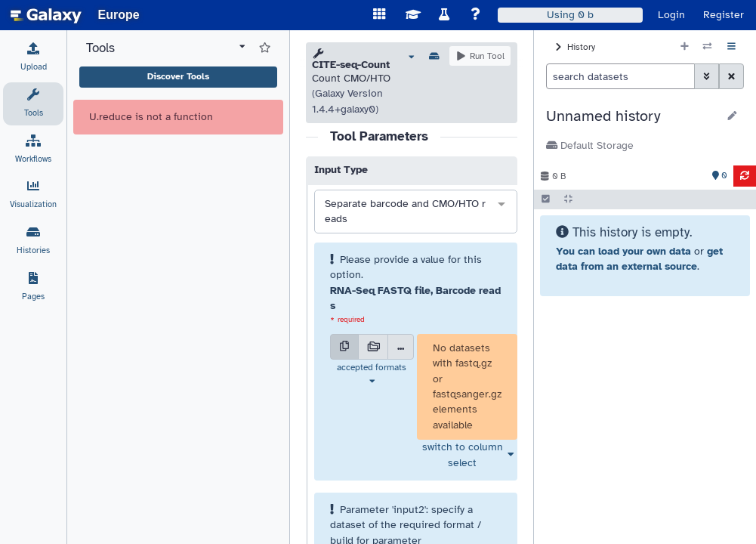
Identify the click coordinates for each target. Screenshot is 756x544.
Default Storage (590, 145)
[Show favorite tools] (265, 48)
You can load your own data (623, 251)
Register (724, 15)
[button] (632, 116)
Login (671, 15)
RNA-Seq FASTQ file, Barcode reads (415, 298)
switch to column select (463, 454)
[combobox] (416, 212)
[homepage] (46, 15)
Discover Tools (178, 76)
